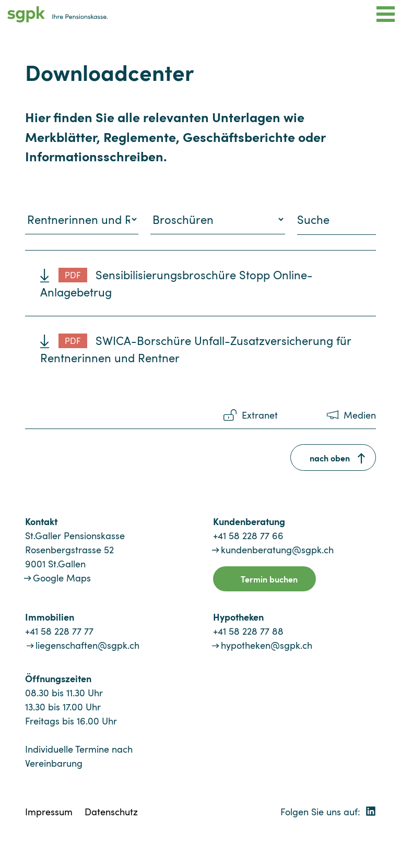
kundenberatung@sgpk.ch (277, 550)
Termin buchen (269, 579)
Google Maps (62, 578)
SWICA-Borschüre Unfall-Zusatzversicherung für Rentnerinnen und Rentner (196, 349)
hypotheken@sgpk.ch (267, 645)
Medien (360, 415)
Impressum (49, 812)
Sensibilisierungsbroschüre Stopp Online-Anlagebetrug (176, 283)
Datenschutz (111, 812)
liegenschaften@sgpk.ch (87, 645)
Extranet (260, 415)
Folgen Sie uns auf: (328, 812)
